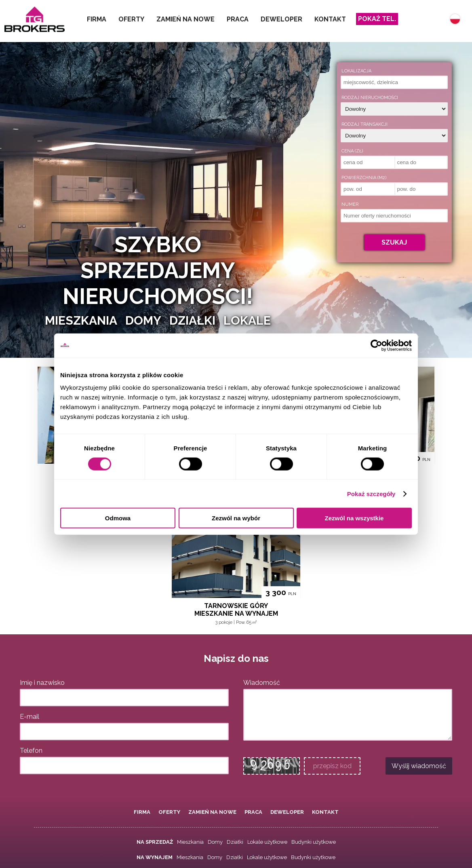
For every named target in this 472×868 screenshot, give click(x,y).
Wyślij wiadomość (419, 766)
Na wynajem (155, 857)
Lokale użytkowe (267, 842)
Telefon (31, 751)
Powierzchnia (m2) (364, 178)
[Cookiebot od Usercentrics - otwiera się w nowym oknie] (376, 345)
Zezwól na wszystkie (354, 518)
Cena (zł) (352, 151)
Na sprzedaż (155, 842)
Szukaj (394, 242)
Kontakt (330, 19)
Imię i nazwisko (42, 683)
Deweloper (281, 19)
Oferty (131, 19)
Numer (350, 204)
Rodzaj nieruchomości (370, 98)
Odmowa (118, 518)
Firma (97, 19)
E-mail (29, 717)
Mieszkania (190, 842)
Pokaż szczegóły (371, 493)
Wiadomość (262, 683)
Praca (238, 19)
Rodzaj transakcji (365, 124)
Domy (215, 842)
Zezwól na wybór (236, 518)
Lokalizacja (356, 71)
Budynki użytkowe (314, 842)
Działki (235, 842)
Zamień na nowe (185, 19)
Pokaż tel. (377, 19)
